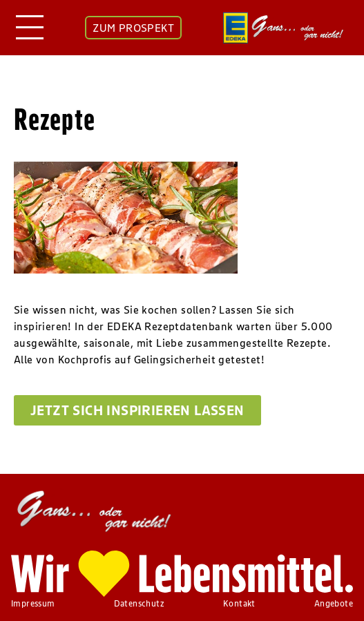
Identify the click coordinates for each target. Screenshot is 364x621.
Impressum (33, 603)
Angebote (334, 603)
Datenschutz (139, 603)
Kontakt (239, 603)
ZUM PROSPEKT (133, 28)
